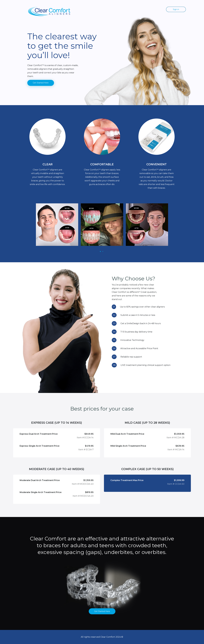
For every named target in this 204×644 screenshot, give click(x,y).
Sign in (176, 9)
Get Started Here (41, 83)
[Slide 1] (100, 251)
